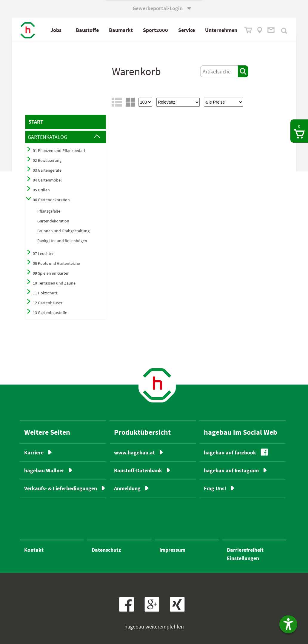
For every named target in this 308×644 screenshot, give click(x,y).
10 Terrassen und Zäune (54, 283)
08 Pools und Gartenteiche (56, 263)
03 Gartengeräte (47, 170)
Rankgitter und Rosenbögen (62, 241)
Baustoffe (87, 30)
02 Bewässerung (47, 160)
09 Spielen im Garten (51, 273)
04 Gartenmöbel (47, 180)
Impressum (172, 550)
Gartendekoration (53, 221)
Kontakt (34, 550)
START (36, 122)
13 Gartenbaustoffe (50, 313)
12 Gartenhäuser (48, 303)
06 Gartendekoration (51, 200)
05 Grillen (41, 190)
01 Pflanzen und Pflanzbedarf (59, 150)
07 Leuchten (44, 253)
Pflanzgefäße (49, 211)
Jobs (56, 30)
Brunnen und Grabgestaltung (63, 231)
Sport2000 (155, 30)
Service (187, 30)
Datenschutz (106, 550)
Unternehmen (221, 30)
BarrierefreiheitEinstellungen (245, 554)
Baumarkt (121, 30)
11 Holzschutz (45, 293)
